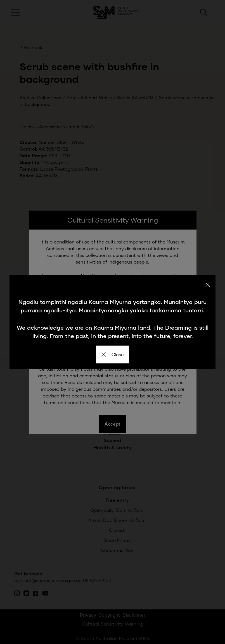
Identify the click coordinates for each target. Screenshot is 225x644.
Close (112, 354)
